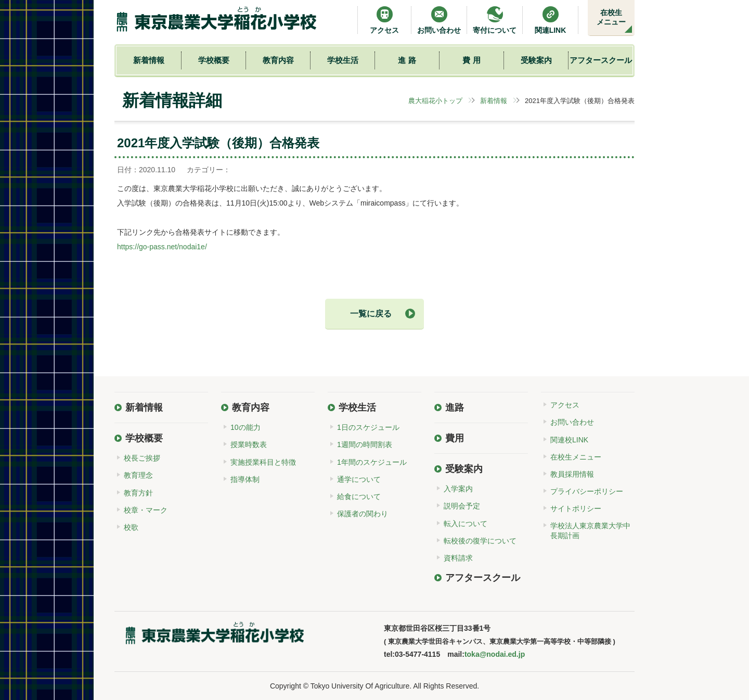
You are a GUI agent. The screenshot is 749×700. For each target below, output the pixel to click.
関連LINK (551, 20)
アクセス (384, 20)
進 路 (407, 60)
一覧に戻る (371, 314)
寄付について (495, 20)
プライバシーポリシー (587, 491)
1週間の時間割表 (365, 444)
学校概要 (214, 60)
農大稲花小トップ (435, 101)
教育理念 (138, 475)
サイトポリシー (576, 508)
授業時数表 (249, 444)
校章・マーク (146, 510)
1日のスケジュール (368, 427)
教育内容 (278, 60)
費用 (455, 438)
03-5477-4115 (417, 654)
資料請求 (458, 558)
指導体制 (245, 479)
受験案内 (536, 60)
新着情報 (149, 60)
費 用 (471, 60)
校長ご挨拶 (142, 458)
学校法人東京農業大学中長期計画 (590, 530)
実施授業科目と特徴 (263, 462)
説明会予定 (462, 506)
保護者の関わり (363, 514)
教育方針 (138, 493)
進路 (455, 408)
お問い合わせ (439, 20)
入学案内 (458, 489)
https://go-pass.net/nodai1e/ (162, 247)
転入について (466, 524)
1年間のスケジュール (372, 462)
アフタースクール (601, 60)
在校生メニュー (611, 17)
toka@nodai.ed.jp (495, 654)
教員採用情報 (572, 474)
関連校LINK (569, 440)
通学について (359, 479)
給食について (359, 497)
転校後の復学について (480, 541)
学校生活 (343, 60)
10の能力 (246, 427)
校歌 (131, 527)
